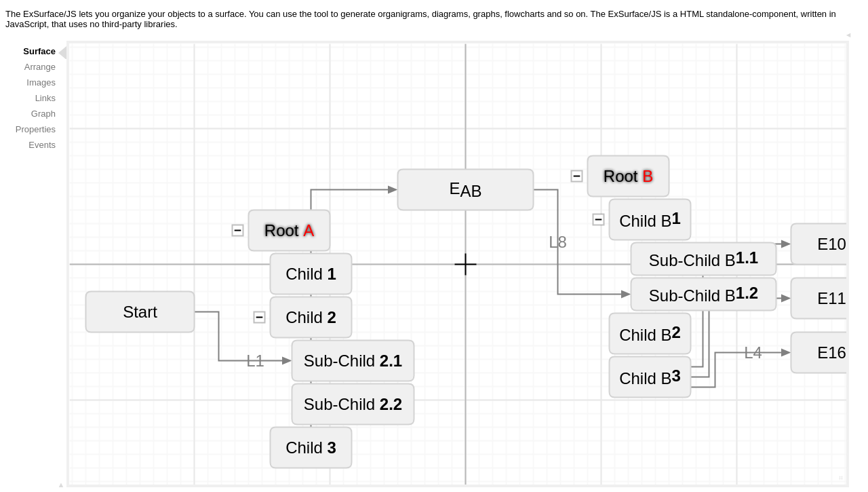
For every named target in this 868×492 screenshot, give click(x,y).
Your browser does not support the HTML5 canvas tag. (458, 264)
